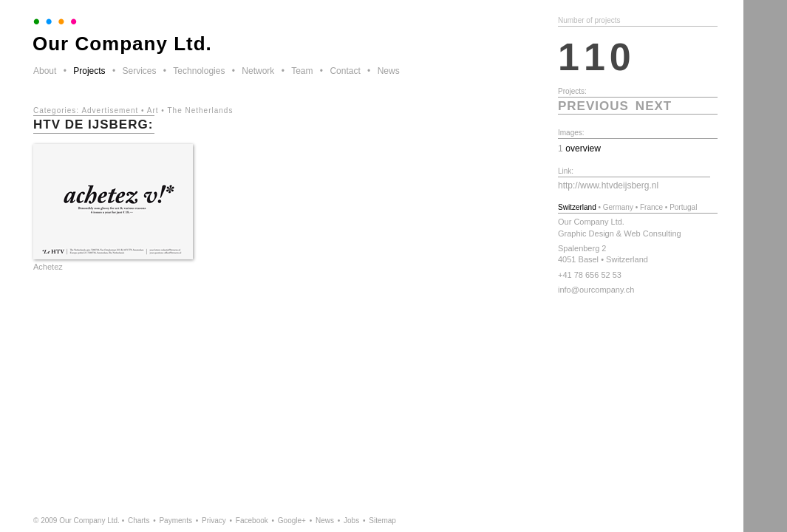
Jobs (351, 521)
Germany (618, 207)
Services (139, 71)
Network (258, 71)
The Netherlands (200, 110)
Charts (139, 521)
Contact (345, 71)
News (389, 71)
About (45, 71)
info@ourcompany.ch (596, 290)
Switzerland (577, 207)
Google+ (292, 521)
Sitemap (382, 521)
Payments (175, 521)
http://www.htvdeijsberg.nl (608, 185)
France (651, 207)
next (654, 106)
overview (583, 149)
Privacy (214, 521)
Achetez (48, 267)
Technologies (199, 71)
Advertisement (110, 110)
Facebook (252, 521)
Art (153, 110)
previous (593, 106)
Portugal (683, 207)
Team (302, 71)
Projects (89, 71)
